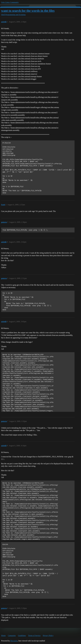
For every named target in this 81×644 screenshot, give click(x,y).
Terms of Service (34, 636)
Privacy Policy (48, 636)
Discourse (14, 641)
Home (3, 636)
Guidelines (22, 636)
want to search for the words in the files (28, 11)
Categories (12, 636)
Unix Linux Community (10, 2)
